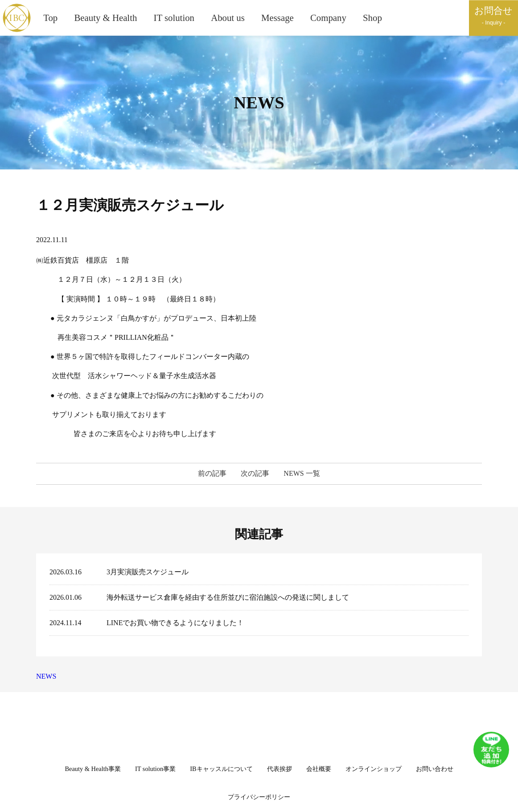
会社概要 (319, 769)
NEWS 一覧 (302, 474)
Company (328, 18)
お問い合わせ (435, 769)
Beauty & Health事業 (93, 769)
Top (50, 18)
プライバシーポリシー (259, 797)
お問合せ (493, 16)
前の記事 (212, 474)
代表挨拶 (280, 769)
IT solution (174, 18)
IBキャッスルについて (221, 769)
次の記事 (255, 474)
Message (277, 18)
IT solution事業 (155, 769)
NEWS (46, 676)
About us (228, 18)
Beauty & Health (105, 18)
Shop (372, 18)
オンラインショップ (374, 769)
